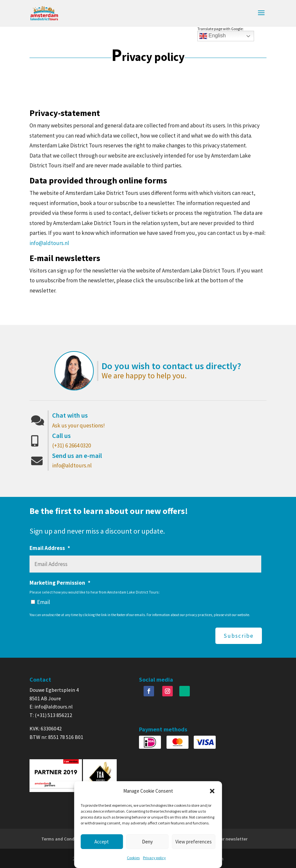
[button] (212, 791)
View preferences (194, 842)
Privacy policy (154, 858)
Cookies (133, 858)
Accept (102, 842)
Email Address (50, 548)
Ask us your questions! (79, 425)
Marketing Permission (60, 583)
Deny (147, 842)
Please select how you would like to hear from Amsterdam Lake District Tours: (95, 592)
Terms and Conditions (64, 838)
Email (44, 602)
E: (32, 706)
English (213, 36)
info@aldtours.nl (49, 243)
